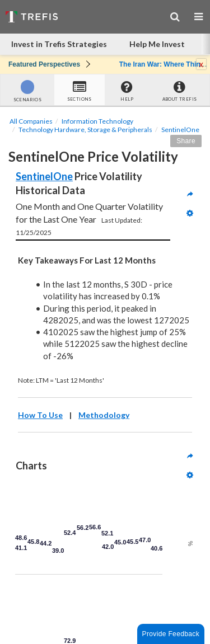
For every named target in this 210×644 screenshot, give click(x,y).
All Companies (31, 121)
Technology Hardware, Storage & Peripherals (85, 130)
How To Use (40, 415)
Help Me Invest (157, 44)
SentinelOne (180, 130)
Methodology (104, 415)
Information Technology (97, 121)
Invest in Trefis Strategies (59, 44)
